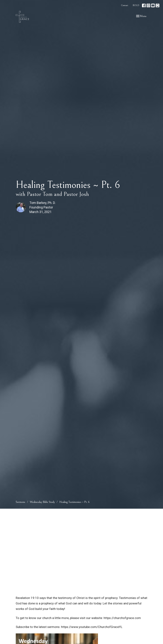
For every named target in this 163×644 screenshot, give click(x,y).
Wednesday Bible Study (42, 502)
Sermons (20, 502)
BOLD (136, 5)
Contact (125, 5)
